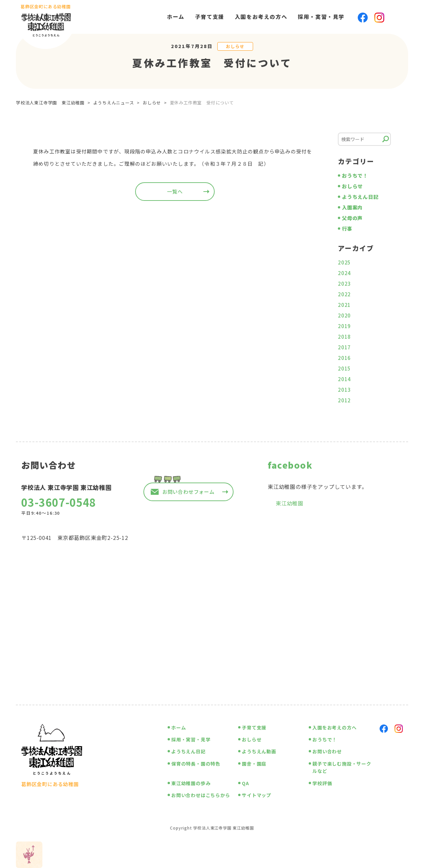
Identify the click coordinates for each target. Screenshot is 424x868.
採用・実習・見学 (321, 17)
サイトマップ (257, 795)
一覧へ (175, 191)
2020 (344, 315)
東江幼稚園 (290, 503)
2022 (344, 294)
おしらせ (235, 46)
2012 (344, 400)
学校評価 (322, 783)
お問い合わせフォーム (188, 492)
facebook (290, 465)
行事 (347, 229)
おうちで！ (355, 175)
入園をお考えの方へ (261, 17)
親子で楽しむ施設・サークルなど (342, 767)
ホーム (176, 17)
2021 (344, 305)
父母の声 (352, 218)
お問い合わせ (327, 751)
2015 (344, 368)
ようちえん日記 (360, 197)
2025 (344, 262)
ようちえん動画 (259, 751)
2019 (344, 326)
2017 (344, 347)
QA (245, 783)
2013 (344, 390)
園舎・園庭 (254, 764)
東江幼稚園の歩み (191, 783)
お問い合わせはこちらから (201, 795)
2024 (344, 273)
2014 (344, 379)
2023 (344, 284)
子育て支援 (210, 17)
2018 (344, 337)
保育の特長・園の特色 (196, 764)
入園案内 (352, 207)
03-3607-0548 (59, 502)
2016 (344, 358)
